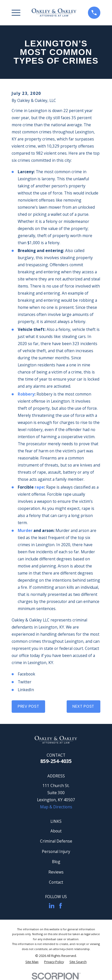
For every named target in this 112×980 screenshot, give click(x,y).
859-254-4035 (56, 761)
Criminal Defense (56, 841)
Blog (56, 862)
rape (39, 487)
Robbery (26, 394)
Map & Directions (56, 807)
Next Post (83, 706)
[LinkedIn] (52, 906)
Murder (25, 530)
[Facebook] (61, 906)
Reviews (56, 872)
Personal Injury (56, 851)
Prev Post (29, 706)
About (56, 831)
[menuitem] (32, 962)
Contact (56, 882)
